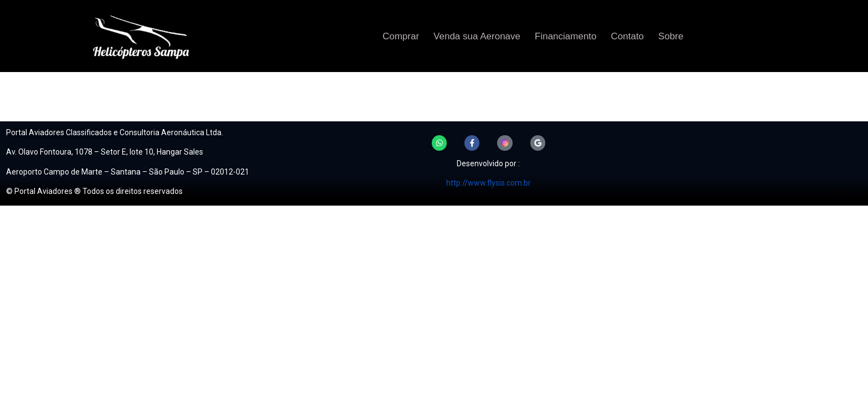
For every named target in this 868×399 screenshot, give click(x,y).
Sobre (671, 36)
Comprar (401, 36)
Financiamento (566, 36)
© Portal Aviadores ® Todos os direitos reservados (94, 191)
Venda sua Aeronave (477, 36)
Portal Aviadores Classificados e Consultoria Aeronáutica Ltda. (115, 132)
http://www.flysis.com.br (489, 184)
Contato (628, 36)
